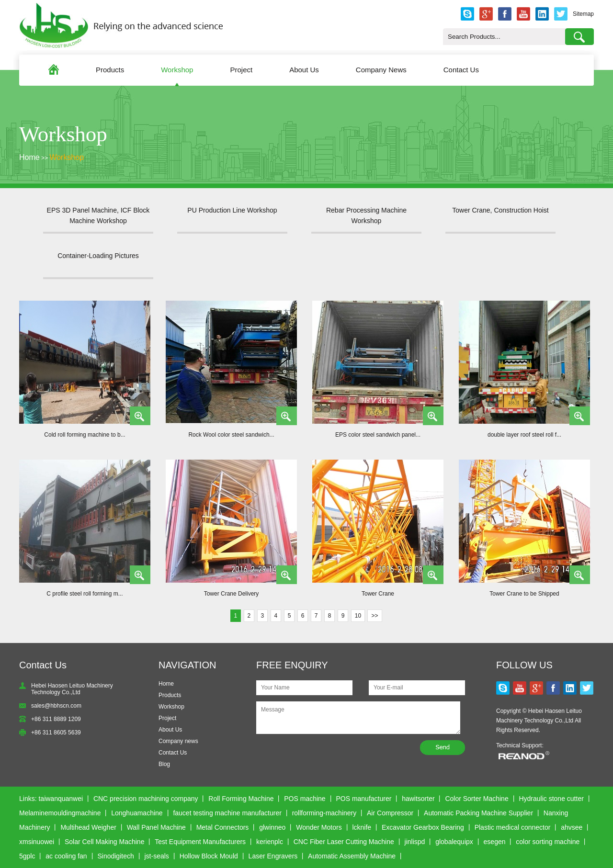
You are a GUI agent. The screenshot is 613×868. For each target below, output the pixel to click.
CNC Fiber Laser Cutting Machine (344, 842)
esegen (495, 842)
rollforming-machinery (324, 813)
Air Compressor (390, 813)
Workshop (177, 70)
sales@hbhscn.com (56, 706)
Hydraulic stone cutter (551, 799)
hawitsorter (418, 799)
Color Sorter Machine (477, 799)
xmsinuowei (37, 842)
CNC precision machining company (146, 799)
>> (375, 616)
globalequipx (454, 842)
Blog (164, 764)
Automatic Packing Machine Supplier (478, 813)
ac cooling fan (66, 856)
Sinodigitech (115, 856)
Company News (381, 70)
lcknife (362, 827)
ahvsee (572, 827)
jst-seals (157, 856)
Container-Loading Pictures (98, 256)
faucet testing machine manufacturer (227, 813)
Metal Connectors (223, 827)
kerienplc (270, 842)
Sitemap (583, 14)
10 (358, 616)
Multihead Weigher (88, 827)
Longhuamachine (137, 813)
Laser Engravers (273, 856)
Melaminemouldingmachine (60, 813)
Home (29, 157)
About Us (304, 70)
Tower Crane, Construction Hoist (500, 210)
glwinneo (272, 827)
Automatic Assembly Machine (352, 856)
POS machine (305, 799)
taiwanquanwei (61, 799)
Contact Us (461, 70)
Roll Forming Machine (241, 799)
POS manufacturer (363, 799)
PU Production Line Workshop (232, 210)
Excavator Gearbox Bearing (423, 827)
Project (241, 70)
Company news (178, 741)
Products (110, 70)
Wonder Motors (319, 827)
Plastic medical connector (513, 827)
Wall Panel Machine (156, 827)
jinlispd (415, 842)
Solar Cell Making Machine (105, 842)
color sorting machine (548, 842)
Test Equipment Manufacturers (200, 842)
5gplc (27, 856)
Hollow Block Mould (209, 856)
